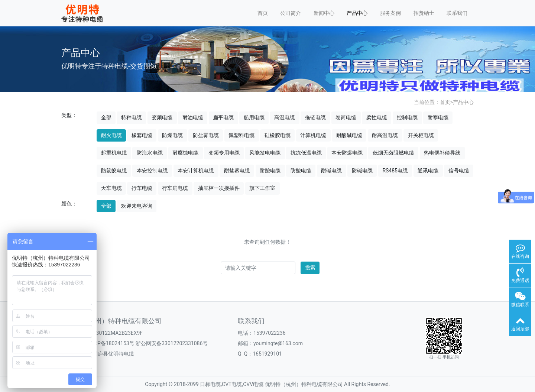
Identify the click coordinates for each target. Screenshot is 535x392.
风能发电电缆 (265, 153)
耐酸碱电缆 (349, 135)
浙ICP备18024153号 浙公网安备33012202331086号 (147, 343)
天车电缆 (111, 188)
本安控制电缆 (152, 171)
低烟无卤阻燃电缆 (393, 153)
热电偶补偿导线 (442, 153)
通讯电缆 (428, 171)
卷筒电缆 (346, 117)
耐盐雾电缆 (237, 171)
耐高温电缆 (385, 135)
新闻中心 (324, 13)
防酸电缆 (301, 171)
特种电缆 (132, 117)
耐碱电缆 (331, 171)
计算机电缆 (313, 135)
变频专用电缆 (224, 153)
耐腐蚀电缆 (185, 153)
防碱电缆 (362, 171)
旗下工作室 (262, 188)
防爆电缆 (172, 135)
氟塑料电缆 (241, 135)
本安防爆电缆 (347, 153)
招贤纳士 (424, 13)
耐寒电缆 (438, 117)
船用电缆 (254, 117)
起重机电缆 (114, 153)
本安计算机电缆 (196, 171)
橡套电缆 (142, 135)
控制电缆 (407, 117)
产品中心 (357, 13)
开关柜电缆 (421, 135)
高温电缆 (285, 117)
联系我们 (457, 13)
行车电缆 (142, 188)
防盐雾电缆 (206, 135)
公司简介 (291, 13)
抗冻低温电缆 (306, 153)
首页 (263, 13)
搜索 (310, 268)
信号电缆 (459, 171)
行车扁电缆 (175, 188)
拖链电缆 (315, 117)
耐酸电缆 (270, 171)
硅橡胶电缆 (278, 135)
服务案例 (390, 13)
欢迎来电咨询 (137, 206)
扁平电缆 (223, 117)
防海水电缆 (150, 153)
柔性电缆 (377, 117)
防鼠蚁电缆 (114, 171)
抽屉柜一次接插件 (219, 188)
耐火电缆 (111, 135)
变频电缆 (162, 117)
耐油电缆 (193, 117)
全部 (106, 117)
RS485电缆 (395, 171)
